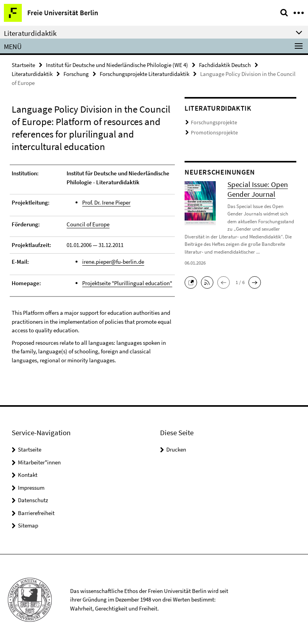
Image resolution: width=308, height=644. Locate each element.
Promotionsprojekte (212, 132)
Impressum (31, 486)
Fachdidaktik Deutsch (225, 65)
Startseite (23, 65)
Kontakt (28, 474)
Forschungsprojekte (211, 123)
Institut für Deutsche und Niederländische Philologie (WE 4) (117, 65)
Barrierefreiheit (36, 512)
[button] (193, 280)
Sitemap (28, 525)
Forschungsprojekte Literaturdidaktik (144, 74)
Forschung (76, 74)
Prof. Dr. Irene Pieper (106, 202)
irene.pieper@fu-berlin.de (113, 261)
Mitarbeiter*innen (39, 461)
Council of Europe (88, 223)
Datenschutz (33, 499)
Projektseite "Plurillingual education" (127, 282)
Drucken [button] (176, 449)
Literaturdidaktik (32, 74)
